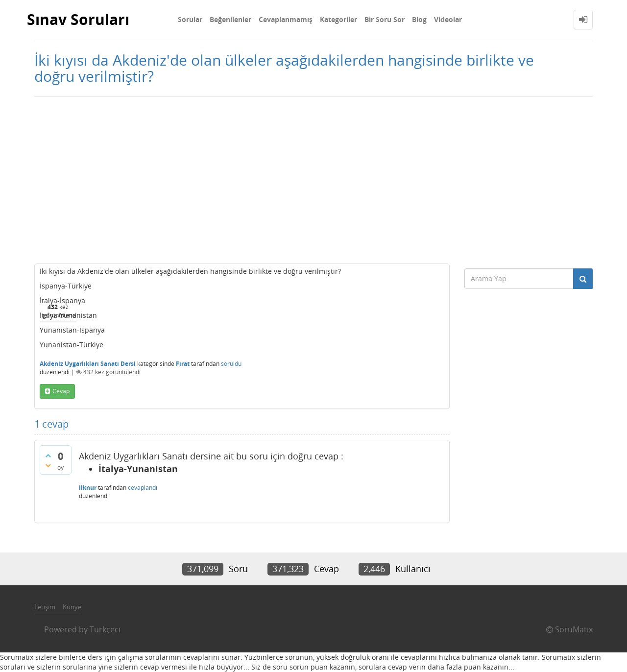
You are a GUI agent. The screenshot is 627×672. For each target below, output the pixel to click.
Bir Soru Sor (385, 19)
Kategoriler (338, 19)
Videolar (448, 19)
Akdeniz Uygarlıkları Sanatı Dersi (88, 364)
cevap (61, 391)
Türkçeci (105, 629)
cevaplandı (143, 488)
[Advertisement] (313, 180)
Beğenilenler (230, 19)
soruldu (231, 364)
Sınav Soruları (78, 19)
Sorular (190, 19)
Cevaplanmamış (286, 19)
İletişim (45, 607)
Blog (419, 19)
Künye (72, 607)
